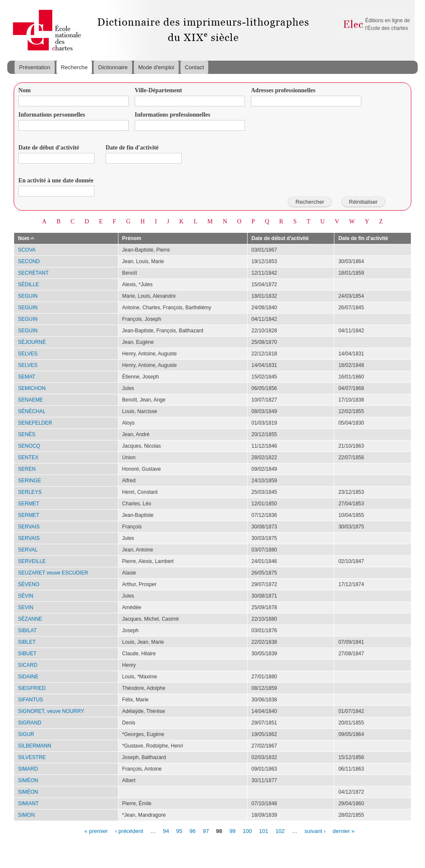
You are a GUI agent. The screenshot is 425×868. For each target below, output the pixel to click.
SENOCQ (29, 446)
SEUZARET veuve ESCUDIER (53, 573)
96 (192, 831)
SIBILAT (27, 630)
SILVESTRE (32, 757)
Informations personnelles (52, 115)
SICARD (28, 665)
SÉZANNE (30, 619)
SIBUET (27, 654)
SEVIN (26, 607)
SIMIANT (28, 803)
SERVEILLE (32, 561)
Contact (194, 67)
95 (179, 831)
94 (166, 831)
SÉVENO (29, 584)
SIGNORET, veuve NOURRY (51, 711)
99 (232, 831)
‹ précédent (129, 831)
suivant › (315, 831)
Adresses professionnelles (283, 90)
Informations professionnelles (173, 115)
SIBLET (27, 642)
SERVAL (28, 550)
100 (247, 831)
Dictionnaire (113, 67)
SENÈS (27, 434)
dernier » (344, 831)
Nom (25, 90)
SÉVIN (26, 596)
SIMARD (28, 769)
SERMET (29, 504)
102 (280, 831)
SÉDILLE (28, 284)
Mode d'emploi (156, 67)
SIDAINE (28, 677)
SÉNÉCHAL (32, 411)
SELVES (28, 354)
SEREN (27, 469)
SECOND (29, 261)
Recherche (74, 67)
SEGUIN (28, 296)
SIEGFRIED (32, 688)
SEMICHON (32, 388)
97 (206, 831)
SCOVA (27, 250)
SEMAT (27, 377)
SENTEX (28, 457)
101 (264, 831)
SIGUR (26, 734)
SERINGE (30, 481)
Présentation (34, 67)
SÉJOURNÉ (32, 342)
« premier (96, 831)
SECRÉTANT (33, 273)
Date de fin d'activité (132, 148)
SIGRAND (30, 723)
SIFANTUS (31, 700)
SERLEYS (30, 492)
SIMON (26, 815)
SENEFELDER (35, 423)
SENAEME (31, 400)
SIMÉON (28, 780)
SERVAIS (29, 527)
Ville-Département (158, 90)
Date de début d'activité (49, 148)
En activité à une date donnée (56, 180)
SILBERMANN (35, 746)
